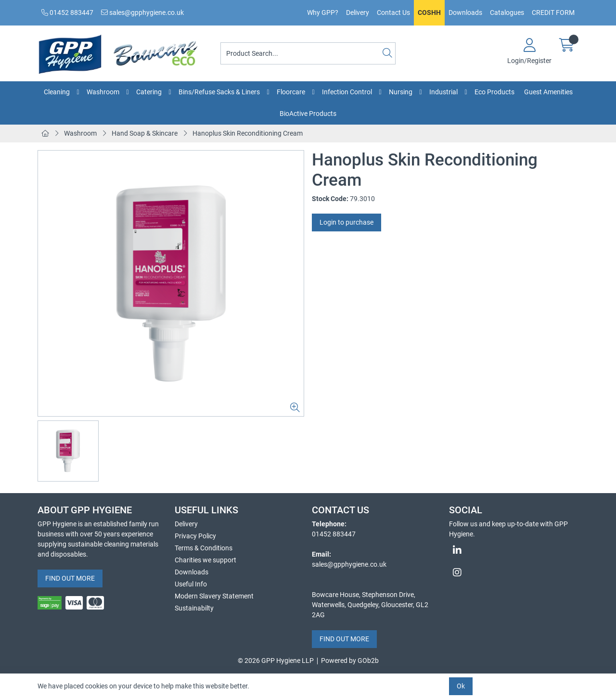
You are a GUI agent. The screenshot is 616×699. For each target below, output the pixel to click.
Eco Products (494, 92)
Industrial (443, 92)
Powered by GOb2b (350, 661)
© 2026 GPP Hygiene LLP (276, 661)
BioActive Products (308, 114)
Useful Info (191, 584)
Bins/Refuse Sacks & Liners (219, 92)
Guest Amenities (548, 92)
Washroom (103, 92)
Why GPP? (323, 13)
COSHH (429, 13)
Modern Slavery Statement (214, 596)
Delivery (358, 13)
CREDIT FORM (553, 13)
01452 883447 (67, 13)
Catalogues (507, 13)
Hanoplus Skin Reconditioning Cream (248, 133)
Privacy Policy (195, 536)
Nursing (401, 92)
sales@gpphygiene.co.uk (142, 13)
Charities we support (205, 560)
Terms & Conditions (204, 548)
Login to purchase (346, 222)
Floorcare (291, 92)
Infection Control (347, 92)
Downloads (465, 13)
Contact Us (393, 13)
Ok (461, 686)
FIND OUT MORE (70, 578)
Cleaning (57, 92)
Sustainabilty (194, 608)
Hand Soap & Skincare (145, 133)
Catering (149, 92)
